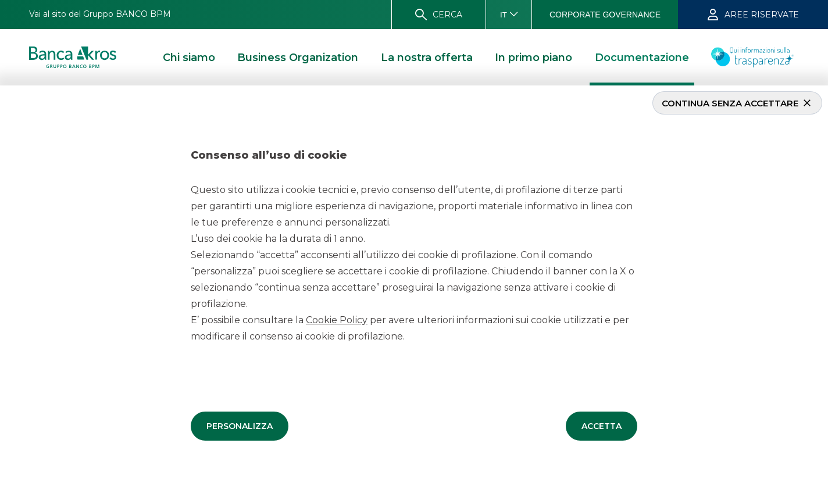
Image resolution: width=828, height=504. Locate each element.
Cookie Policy (337, 319)
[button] (240, 426)
